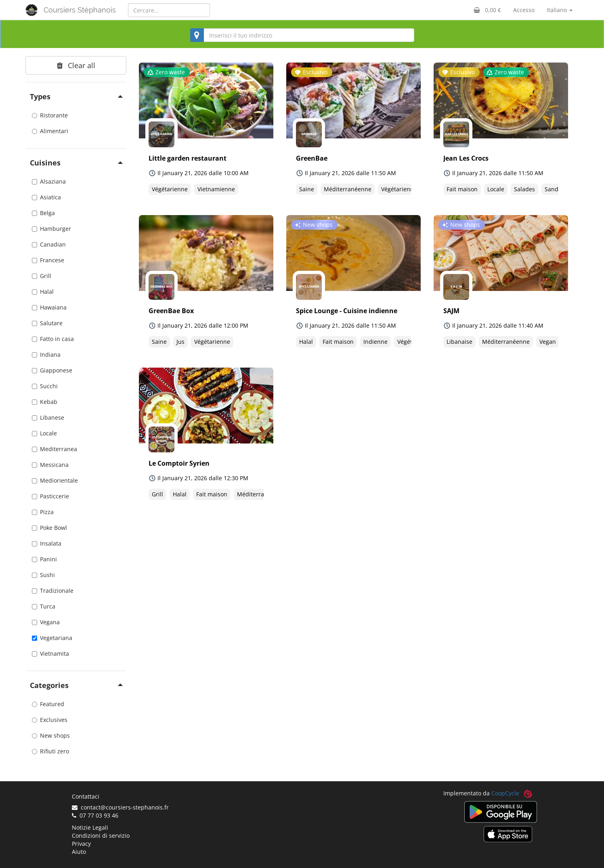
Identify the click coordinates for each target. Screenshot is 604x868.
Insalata (47, 543)
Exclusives (50, 720)
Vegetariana (52, 638)
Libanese (48, 417)
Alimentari (50, 131)
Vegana (46, 622)
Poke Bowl (49, 528)
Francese (48, 260)
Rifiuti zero (50, 751)
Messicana (50, 465)
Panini (44, 559)
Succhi (45, 386)
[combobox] (302, 35)
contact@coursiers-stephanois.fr (120, 807)
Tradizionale (53, 591)
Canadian (49, 244)
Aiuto (79, 852)
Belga (43, 213)
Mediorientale (55, 480)
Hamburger (51, 229)
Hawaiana (49, 307)
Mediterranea (55, 449)
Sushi (43, 575)
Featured (48, 704)
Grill (42, 276)
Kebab (45, 402)
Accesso (524, 10)
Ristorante (50, 115)
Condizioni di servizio (101, 836)
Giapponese (52, 370)
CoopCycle (505, 793)
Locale (44, 433)
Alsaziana (49, 181)
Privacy (81, 844)
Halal (43, 292)
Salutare (47, 323)
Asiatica (46, 197)
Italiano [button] (560, 10)
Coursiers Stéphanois (80, 10)
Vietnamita (50, 654)
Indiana (46, 355)
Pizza (43, 512)
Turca (44, 606)
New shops (51, 735)
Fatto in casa (53, 339)
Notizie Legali (90, 827)
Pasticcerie (50, 496)
